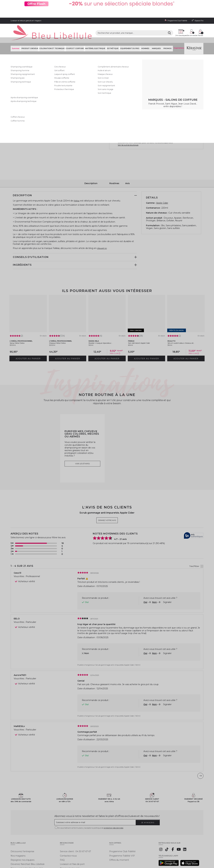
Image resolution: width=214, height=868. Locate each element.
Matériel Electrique (97, 30)
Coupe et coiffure (76, 30)
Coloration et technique (52, 30)
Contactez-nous (68, 830)
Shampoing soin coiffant (58, 37)
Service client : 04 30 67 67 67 (75, 826)
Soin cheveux (75, 37)
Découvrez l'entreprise (22, 826)
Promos (167, 30)
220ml (115, 73)
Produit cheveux (29, 30)
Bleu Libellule (27, 37)
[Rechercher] (143, 19)
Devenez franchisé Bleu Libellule (28, 839)
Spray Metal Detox (21, 321)
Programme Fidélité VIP (122, 830)
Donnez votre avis (135, 47)
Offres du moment (119, 835)
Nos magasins (18, 830)
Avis (127, 164)
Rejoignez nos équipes (22, 835)
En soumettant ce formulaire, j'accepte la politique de (90, 805)
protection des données (114, 805)
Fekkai (113, 44)
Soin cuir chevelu (88, 37)
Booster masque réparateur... (105, 321)
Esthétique (114, 30)
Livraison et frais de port (72, 839)
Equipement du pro (131, 30)
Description (91, 164)
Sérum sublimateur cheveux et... (186, 321)
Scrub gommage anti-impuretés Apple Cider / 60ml (118, 641)
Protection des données (61, 854)
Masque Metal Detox (62, 321)
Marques (157, 30)
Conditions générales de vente (38, 854)
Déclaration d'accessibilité (99, 854)
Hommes (147, 30)
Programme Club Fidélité (122, 826)
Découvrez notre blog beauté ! (27, 843)
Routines (114, 164)
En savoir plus (148, 61)
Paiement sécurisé (70, 843)
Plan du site (116, 854)
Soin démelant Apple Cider (144, 321)
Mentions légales (17, 854)
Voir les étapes (82, 440)
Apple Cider (162, 183)
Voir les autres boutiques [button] (128, 126)
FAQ (62, 835)
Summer (15, 30)
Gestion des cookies (79, 854)
